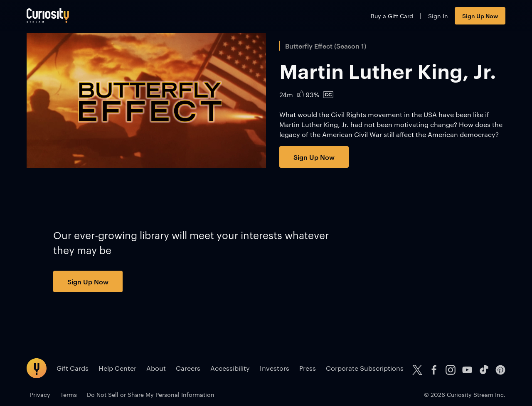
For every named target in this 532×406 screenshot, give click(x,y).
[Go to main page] (48, 16)
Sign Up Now (480, 16)
